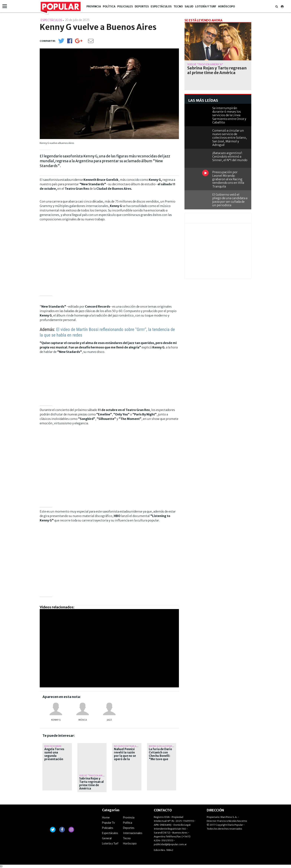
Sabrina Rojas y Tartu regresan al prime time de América (91, 784)
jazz (109, 720)
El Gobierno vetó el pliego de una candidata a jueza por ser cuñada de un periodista (230, 200)
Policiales (125, 6)
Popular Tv (108, 823)
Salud (189, 6)
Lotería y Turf (206, 6)
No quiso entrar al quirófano (133, 746)
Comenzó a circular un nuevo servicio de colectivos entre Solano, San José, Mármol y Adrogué (230, 138)
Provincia (94, 6)
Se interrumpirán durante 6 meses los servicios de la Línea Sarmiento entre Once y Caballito (229, 115)
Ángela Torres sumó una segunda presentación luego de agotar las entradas (56, 758)
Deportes (142, 6)
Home (106, 818)
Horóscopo (227, 6)
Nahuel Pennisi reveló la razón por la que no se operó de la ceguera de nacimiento (125, 758)
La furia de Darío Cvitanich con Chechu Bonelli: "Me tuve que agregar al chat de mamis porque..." (162, 758)
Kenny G (56, 720)
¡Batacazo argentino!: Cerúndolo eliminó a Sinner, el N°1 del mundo (230, 156)
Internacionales (133, 833)
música (83, 720)
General (107, 838)
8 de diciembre (53, 746)
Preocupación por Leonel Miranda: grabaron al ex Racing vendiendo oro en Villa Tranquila (228, 179)
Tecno (178, 6)
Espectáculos (161, 6)
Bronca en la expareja (162, 746)
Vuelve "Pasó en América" (95, 775)
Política (109, 6)
